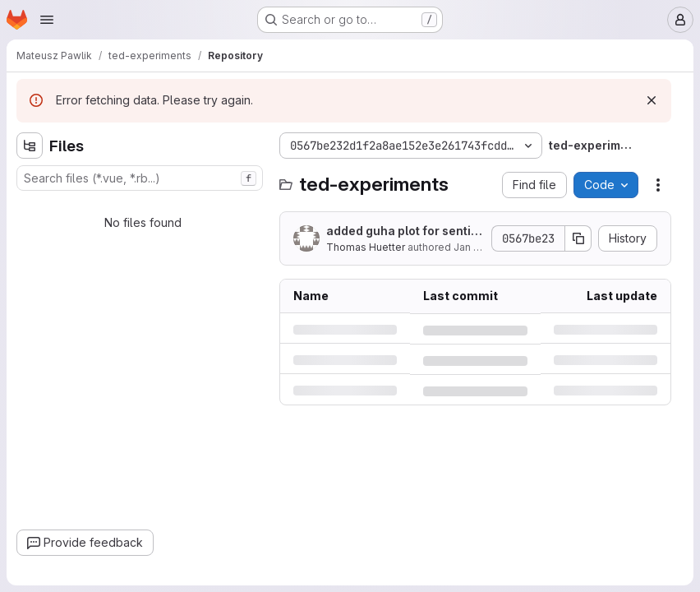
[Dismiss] (652, 100)
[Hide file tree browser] (30, 146)
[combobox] (140, 178)
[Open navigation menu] (47, 20)
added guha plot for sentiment (403, 231)
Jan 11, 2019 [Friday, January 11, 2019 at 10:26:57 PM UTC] (481, 247)
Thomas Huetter (366, 247)
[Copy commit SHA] (578, 238)
